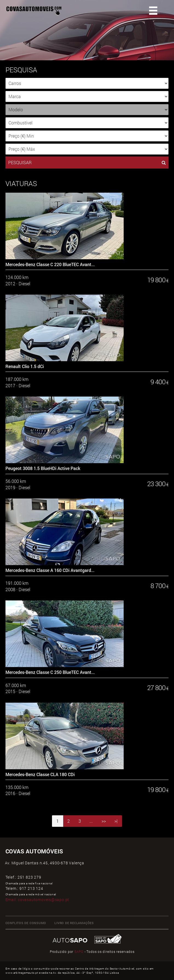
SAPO (79, 952)
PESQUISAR (87, 163)
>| (116, 821)
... (91, 821)
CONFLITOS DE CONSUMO (26, 923)
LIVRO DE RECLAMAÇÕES (74, 923)
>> (104, 821)
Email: (37, 900)
